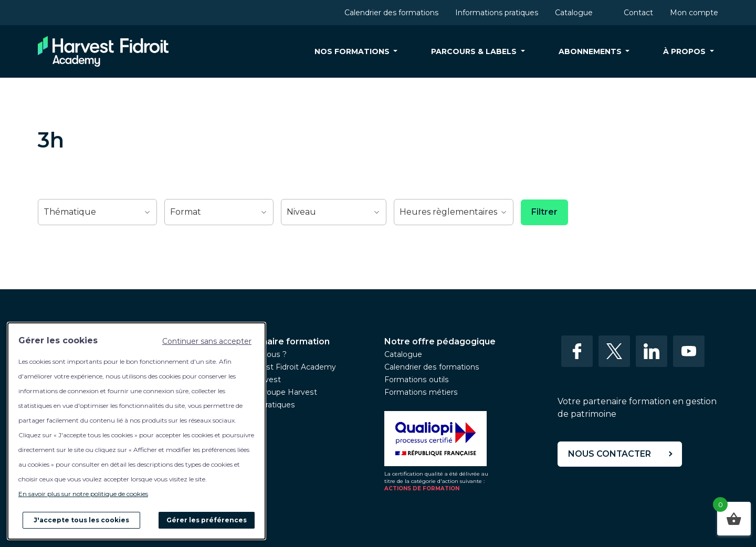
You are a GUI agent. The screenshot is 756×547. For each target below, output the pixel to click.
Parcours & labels (475, 51)
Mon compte (694, 13)
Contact (638, 13)
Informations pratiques (497, 13)
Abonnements (591, 51)
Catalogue (574, 13)
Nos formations (353, 51)
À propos (685, 51)
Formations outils (417, 380)
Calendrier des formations (391, 13)
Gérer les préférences (207, 520)
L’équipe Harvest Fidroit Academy (274, 367)
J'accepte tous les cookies (81, 520)
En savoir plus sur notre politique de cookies (83, 494)
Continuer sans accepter (207, 341)
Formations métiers (421, 392)
